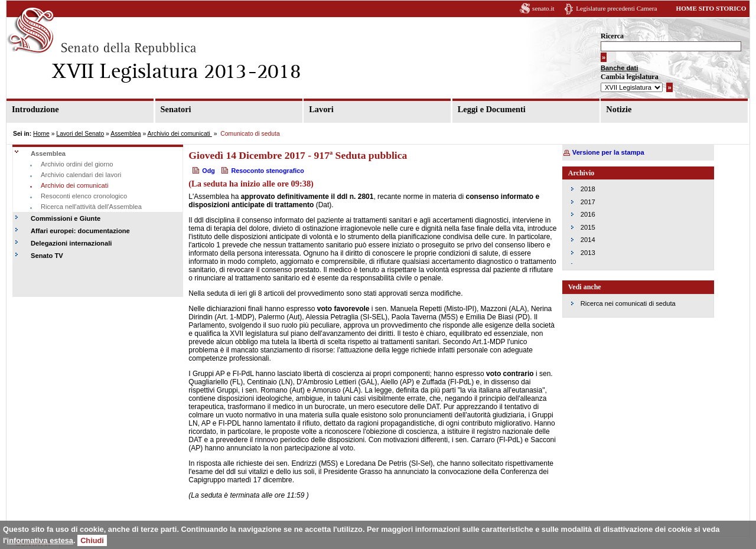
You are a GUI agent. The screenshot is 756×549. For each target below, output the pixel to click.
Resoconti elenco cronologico (84, 196)
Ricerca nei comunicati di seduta (628, 303)
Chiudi (92, 540)
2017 (588, 202)
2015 (588, 227)
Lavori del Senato (80, 134)
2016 (588, 214)
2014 (588, 240)
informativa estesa (40, 540)
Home (41, 134)
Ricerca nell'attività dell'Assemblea (91, 207)
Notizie (619, 109)
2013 (588, 253)
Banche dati (619, 68)
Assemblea (126, 134)
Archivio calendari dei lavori (81, 175)
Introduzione (35, 109)
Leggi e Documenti (492, 109)
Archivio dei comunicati (180, 134)
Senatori (176, 109)
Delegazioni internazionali (71, 243)
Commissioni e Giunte (66, 218)
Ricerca (612, 36)
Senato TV (47, 256)
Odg (208, 171)
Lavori (321, 109)
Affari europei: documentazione (80, 231)
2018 (588, 189)
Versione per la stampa (608, 152)
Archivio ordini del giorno (77, 164)
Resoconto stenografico (268, 171)
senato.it (543, 8)
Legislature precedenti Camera (616, 8)
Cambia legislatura (630, 77)
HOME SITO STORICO (711, 8)
